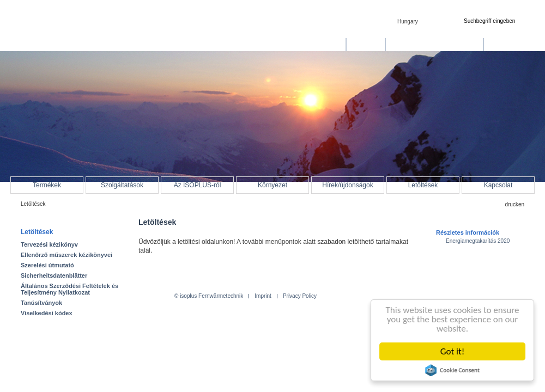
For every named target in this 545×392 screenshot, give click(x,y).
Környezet (272, 185)
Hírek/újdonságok (347, 185)
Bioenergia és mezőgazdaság (434, 45)
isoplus (55, 31)
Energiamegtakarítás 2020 (478, 241)
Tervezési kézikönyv (49, 244)
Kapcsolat (498, 185)
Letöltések (423, 185)
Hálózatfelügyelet (514, 45)
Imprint (263, 296)
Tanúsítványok (41, 303)
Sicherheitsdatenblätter (54, 275)
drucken (514, 204)
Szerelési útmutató (47, 265)
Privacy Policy (300, 296)
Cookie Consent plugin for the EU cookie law (452, 370)
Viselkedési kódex (47, 313)
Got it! (452, 351)
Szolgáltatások (122, 185)
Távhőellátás (322, 45)
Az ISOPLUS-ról (198, 185)
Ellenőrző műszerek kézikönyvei (66, 255)
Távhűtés (365, 45)
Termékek (47, 185)
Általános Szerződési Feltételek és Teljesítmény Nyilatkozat (69, 289)
